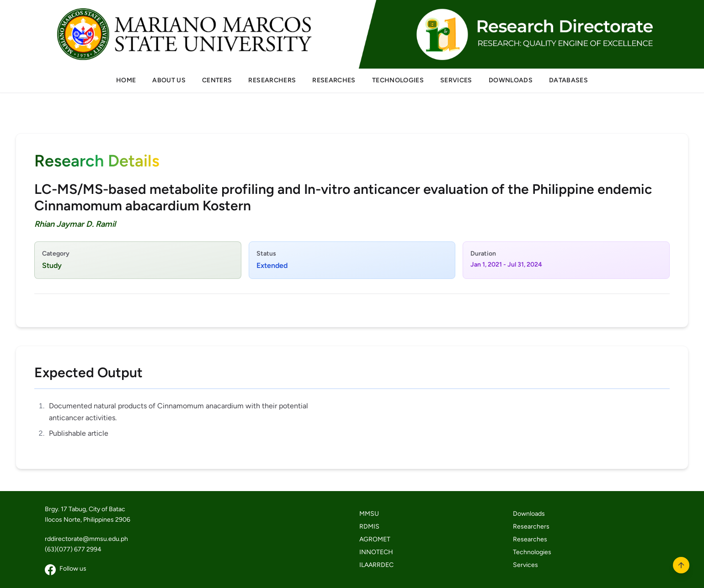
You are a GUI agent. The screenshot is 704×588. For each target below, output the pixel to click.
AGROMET (375, 539)
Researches (530, 539)
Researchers (531, 527)
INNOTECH (376, 552)
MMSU (369, 514)
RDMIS (369, 527)
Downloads (529, 514)
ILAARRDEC (376, 565)
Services (525, 565)
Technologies (532, 552)
